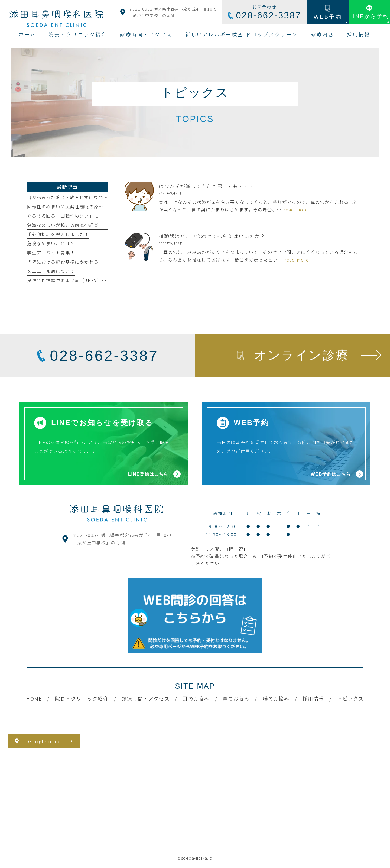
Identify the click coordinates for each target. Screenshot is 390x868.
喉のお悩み (276, 698)
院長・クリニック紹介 (82, 698)
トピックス (350, 698)
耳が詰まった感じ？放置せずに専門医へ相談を (77, 197)
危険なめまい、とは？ (51, 243)
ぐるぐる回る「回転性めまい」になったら (72, 216)
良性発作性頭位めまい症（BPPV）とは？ (71, 280)
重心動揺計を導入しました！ (58, 234)
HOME (34, 698)
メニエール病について (51, 271)
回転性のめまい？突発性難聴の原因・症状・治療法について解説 (96, 206)
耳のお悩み (196, 698)
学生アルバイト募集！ (51, 253)
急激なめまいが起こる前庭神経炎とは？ (70, 225)
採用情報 (313, 698)
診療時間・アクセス (146, 698)
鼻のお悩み (236, 698)
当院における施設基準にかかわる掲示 (68, 262)
